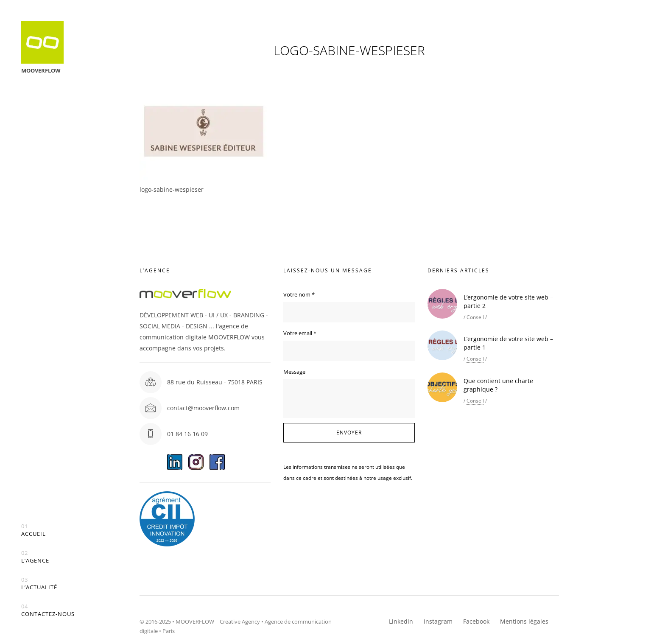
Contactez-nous (48, 610)
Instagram (438, 621)
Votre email (300, 333)
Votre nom (299, 294)
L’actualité (39, 584)
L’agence (35, 557)
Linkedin (401, 621)
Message (294, 372)
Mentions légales (524, 621)
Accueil (34, 530)
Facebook (476, 621)
